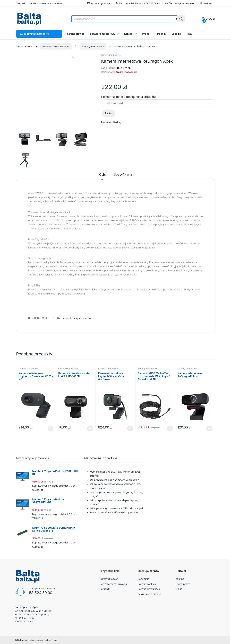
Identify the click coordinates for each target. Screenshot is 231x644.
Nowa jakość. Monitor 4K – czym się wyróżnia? (115, 512)
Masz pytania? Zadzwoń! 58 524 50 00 (138, 3)
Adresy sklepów (109, 579)
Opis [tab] (102, 175)
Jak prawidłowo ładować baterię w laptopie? (114, 480)
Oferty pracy (183, 584)
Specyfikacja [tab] (123, 175)
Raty (189, 34)
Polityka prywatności (149, 589)
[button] (73, 57)
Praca (146, 34)
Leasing (176, 34)
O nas (179, 589)
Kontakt (129, 34)
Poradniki (161, 34)
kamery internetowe (93, 46)
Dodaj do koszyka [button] (50, 428)
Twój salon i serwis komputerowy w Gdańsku (40, 3)
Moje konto (207, 3)
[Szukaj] (181, 19)
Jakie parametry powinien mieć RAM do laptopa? (117, 508)
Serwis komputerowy (103, 34)
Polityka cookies (147, 584)
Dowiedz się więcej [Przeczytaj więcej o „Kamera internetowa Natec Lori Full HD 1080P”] (90, 428)
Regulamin (143, 579)
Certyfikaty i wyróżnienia (113, 584)
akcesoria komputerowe (56, 46)
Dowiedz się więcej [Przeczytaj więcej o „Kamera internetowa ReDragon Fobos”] (209, 428)
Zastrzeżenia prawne (149, 594)
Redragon (119, 122)
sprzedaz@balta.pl (99, 3)
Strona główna (76, 34)
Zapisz (109, 113)
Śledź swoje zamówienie (180, 3)
